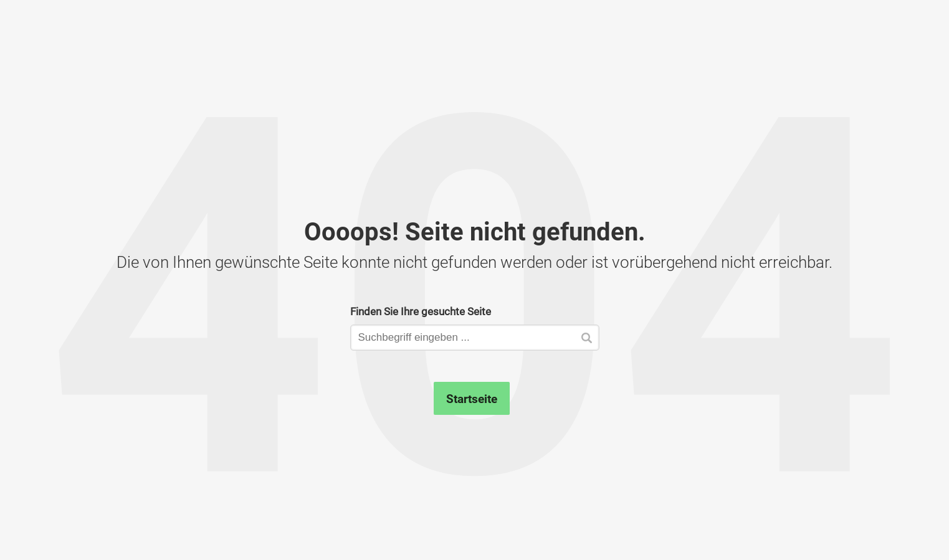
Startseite (472, 399)
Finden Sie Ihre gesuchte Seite (421, 311)
